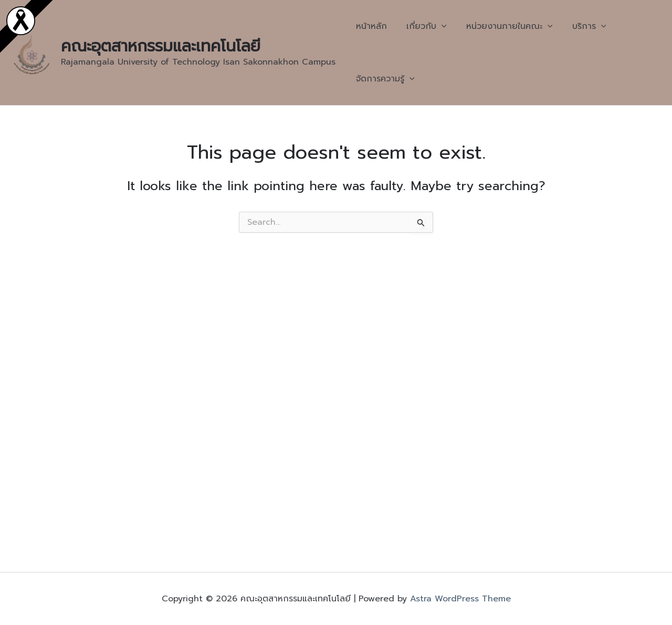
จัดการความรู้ (384, 79)
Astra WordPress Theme (460, 599)
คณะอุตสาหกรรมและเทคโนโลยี (161, 46)
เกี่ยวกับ (422, 26)
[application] (437, 26)
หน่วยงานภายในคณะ (503, 26)
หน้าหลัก (370, 26)
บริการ (579, 26)
